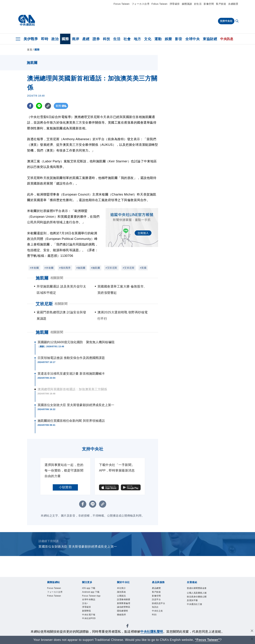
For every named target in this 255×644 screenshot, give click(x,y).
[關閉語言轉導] (252, 639)
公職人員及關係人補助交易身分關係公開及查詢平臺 (196, 604)
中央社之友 (159, 614)
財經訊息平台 (160, 606)
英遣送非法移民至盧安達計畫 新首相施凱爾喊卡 (71, 374)
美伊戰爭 (31, 39)
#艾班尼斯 (111, 268)
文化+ (86, 614)
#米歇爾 (34, 268)
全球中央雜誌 (90, 610)
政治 (55, 39)
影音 (179, 39)
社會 (127, 39)
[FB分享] (30, 106)
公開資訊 (122, 597)
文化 (148, 39)
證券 (96, 39)
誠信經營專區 (125, 610)
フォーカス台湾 (141, 4)
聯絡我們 (122, 619)
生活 (117, 39)
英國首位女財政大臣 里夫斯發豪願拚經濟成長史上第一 (76, 405)
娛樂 (168, 39)
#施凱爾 (81, 268)
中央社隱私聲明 (152, 632)
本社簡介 (122, 588)
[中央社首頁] (27, 20)
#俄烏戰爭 (65, 268)
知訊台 (156, 610)
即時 (45, 39)
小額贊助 (65, 487)
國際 (65, 39)
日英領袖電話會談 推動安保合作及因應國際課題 (71, 358)
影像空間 (209, 4)
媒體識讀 (187, 4)
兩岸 (76, 39)
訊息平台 (157, 601)
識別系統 (122, 593)
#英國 (143, 268)
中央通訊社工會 (196, 615)
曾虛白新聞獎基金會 (196, 591)
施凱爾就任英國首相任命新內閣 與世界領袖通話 (71, 421)
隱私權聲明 (124, 614)
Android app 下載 (91, 595)
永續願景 (233, 4)
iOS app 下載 (90, 588)
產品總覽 (157, 588)
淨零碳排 (175, 4)
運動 (158, 39)
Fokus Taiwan (159, 4)
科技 (106, 39)
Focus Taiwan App (91, 604)
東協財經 (210, 39)
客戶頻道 (221, 4)
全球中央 (192, 39)
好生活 (198, 4)
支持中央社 (226, 21)
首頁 (30, 50)
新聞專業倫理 (125, 606)
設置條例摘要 (125, 601)
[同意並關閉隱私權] (252, 631)
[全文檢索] (237, 21)
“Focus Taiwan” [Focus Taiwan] (207, 640)
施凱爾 (42, 332)
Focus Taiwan (121, 4)
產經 (86, 39)
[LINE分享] (39, 106)
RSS (155, 619)
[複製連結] (48, 106)
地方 (137, 39)
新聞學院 (88, 623)
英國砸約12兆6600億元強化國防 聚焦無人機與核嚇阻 (76, 342)
